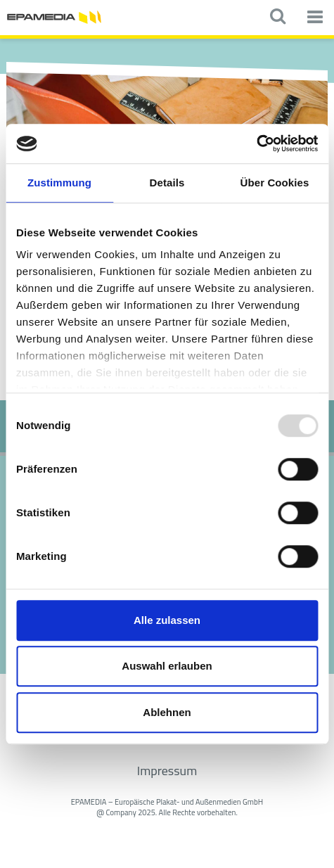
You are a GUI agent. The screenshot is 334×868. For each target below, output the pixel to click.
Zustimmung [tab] (59, 183)
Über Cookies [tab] (275, 183)
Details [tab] (167, 183)
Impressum (167, 771)
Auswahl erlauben (167, 666)
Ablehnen (167, 712)
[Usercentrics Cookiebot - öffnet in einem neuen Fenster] (256, 143)
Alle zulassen (167, 620)
